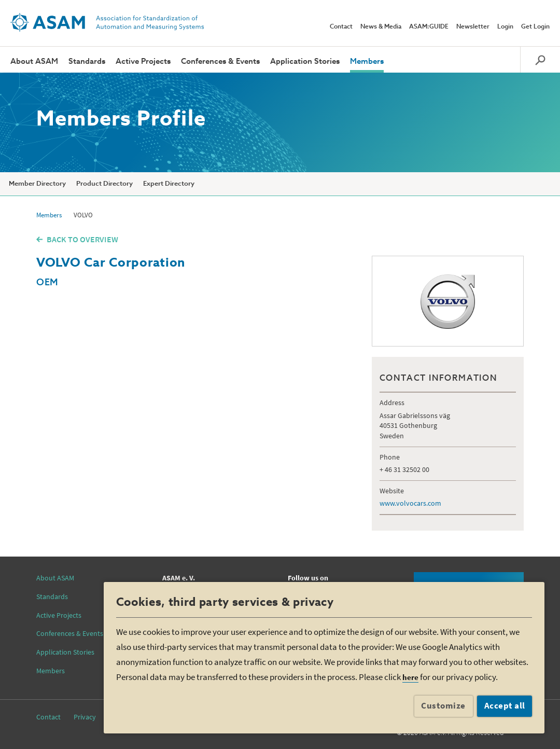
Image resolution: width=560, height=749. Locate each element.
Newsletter (473, 27)
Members (367, 61)
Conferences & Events (220, 61)
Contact (341, 27)
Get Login (535, 27)
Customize (443, 705)
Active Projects (143, 61)
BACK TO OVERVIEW (82, 239)
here (410, 677)
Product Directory (104, 184)
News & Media (381, 27)
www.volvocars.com (410, 503)
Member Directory (37, 184)
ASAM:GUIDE (429, 27)
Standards (87, 61)
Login (505, 27)
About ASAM (34, 61)
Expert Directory (169, 184)
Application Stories (305, 61)
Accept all (505, 705)
